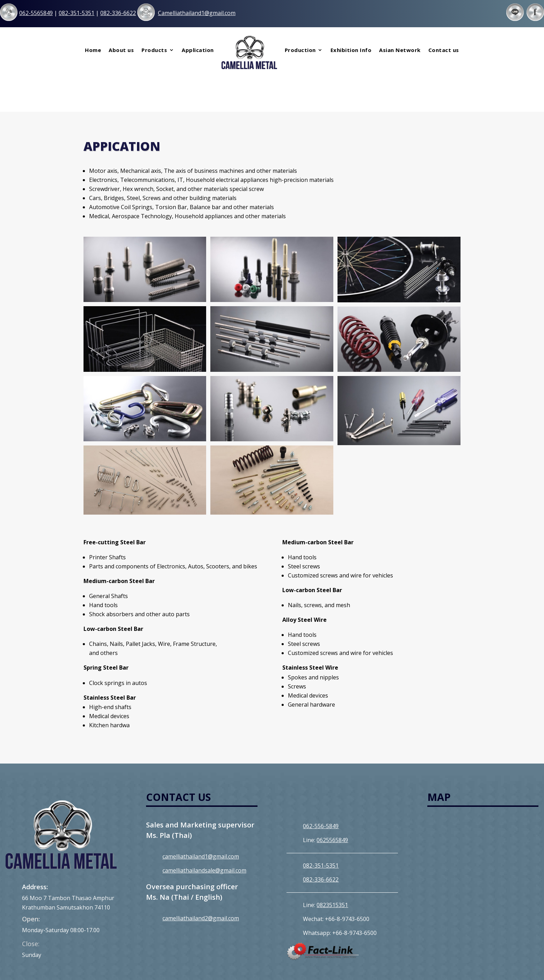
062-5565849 (36, 13)
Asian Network (400, 50)
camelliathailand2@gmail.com (201, 879)
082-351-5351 (321, 826)
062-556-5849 (321, 787)
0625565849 (332, 801)
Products (154, 50)
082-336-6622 (321, 840)
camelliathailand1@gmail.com (201, 817)
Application (198, 50)
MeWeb (346, 966)
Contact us (444, 50)
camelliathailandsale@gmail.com (204, 831)
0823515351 (332, 866)
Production (300, 50)
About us (121, 50)
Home (93, 50)
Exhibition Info (351, 50)
